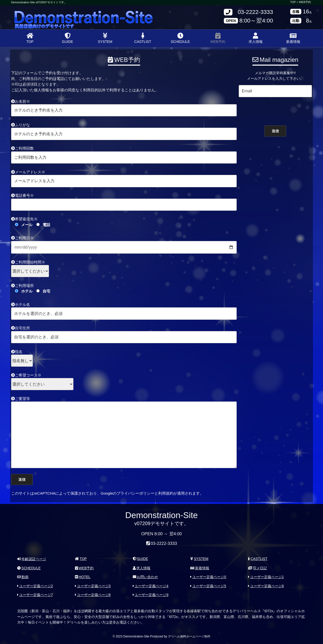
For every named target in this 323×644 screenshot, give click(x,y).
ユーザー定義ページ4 (151, 586)
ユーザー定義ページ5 (208, 586)
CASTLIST (143, 38)
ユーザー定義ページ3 (93, 586)
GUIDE (67, 38)
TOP (30, 38)
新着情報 (293, 38)
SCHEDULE (180, 38)
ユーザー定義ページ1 (266, 577)
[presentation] (275, 110)
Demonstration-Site (50, 13)
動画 (23, 577)
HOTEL (83, 577)
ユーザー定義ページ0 (208, 577)
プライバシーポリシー (136, 493)
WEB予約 (305, 2)
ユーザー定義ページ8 (93, 595)
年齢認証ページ (32, 559)
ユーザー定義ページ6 (266, 586)
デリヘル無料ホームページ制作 (189, 636)
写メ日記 (258, 568)
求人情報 (256, 38)
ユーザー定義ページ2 (35, 586)
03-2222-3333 (255, 12)
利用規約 (166, 493)
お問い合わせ (145, 577)
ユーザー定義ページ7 (35, 595)
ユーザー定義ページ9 (151, 595)
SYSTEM (105, 38)
